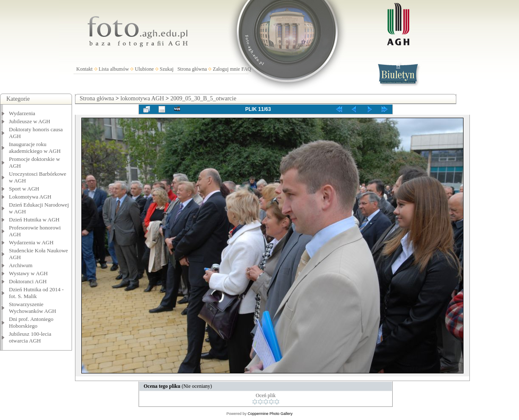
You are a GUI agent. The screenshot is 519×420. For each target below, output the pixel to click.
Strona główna (192, 69)
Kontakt (85, 69)
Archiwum (21, 265)
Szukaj (167, 69)
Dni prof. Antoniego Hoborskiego (31, 322)
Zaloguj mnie (226, 69)
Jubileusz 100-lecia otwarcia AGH (30, 337)
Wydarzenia (22, 113)
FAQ (246, 69)
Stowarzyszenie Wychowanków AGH (33, 308)
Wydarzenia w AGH (31, 242)
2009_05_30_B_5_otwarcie (203, 98)
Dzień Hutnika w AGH (34, 220)
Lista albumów (114, 69)
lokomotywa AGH (142, 98)
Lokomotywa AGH (30, 197)
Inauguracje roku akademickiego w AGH (35, 148)
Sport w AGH (24, 189)
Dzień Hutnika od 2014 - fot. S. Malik (36, 293)
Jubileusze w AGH (30, 121)
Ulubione (144, 69)
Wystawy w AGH (28, 273)
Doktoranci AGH (28, 281)
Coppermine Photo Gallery (270, 414)
